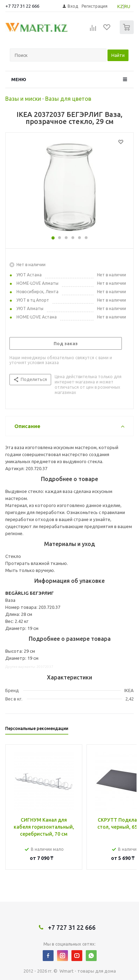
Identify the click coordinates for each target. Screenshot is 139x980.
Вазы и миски (23, 99)
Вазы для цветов (68, 99)
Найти (118, 55)
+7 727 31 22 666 (22, 6)
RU (127, 6)
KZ (120, 6)
